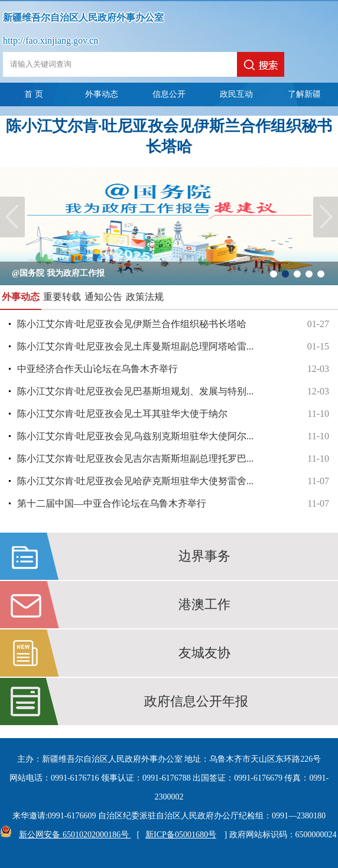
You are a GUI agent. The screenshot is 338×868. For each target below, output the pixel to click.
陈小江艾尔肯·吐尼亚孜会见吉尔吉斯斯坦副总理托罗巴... (173, 459)
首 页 (34, 94)
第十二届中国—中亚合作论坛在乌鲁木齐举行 (173, 504)
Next (326, 217)
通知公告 (103, 297)
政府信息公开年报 (196, 701)
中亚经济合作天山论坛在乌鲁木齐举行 (173, 369)
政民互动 (236, 94)
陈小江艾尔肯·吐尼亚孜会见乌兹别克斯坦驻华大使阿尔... (173, 436)
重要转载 (62, 297)
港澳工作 (204, 604)
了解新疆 (304, 94)
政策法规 (145, 297)
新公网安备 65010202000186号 (72, 835)
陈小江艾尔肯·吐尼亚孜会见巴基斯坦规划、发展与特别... (173, 391)
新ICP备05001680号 (181, 835)
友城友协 (204, 653)
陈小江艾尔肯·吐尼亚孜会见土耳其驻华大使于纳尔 (173, 414)
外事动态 (102, 94)
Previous (12, 217)
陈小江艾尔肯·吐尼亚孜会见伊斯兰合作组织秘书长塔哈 (173, 324)
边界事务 (204, 556)
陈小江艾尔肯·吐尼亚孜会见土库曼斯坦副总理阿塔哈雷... (173, 347)
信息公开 (169, 94)
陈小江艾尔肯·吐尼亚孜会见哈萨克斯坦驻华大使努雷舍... (173, 481)
